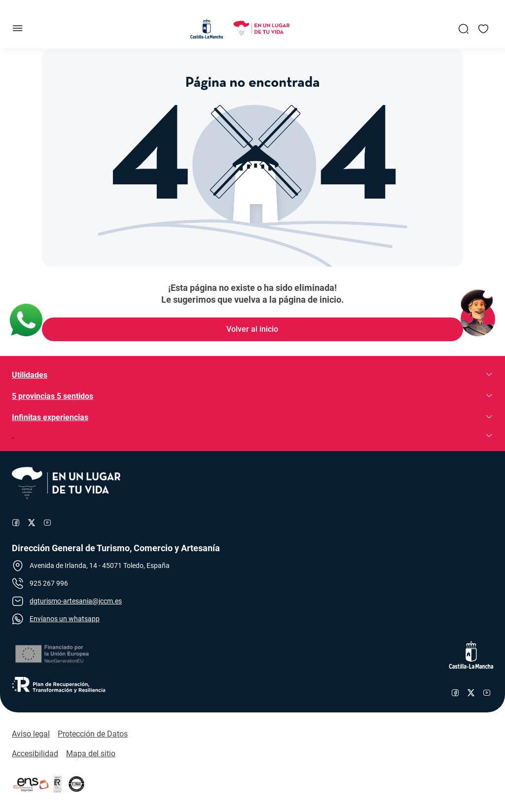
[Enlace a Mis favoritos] (483, 29)
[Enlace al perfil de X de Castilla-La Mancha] (471, 693)
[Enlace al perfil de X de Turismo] (32, 523)
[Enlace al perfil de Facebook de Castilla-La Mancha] (455, 693)
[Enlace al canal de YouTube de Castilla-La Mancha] (487, 693)
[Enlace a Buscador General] (464, 29)
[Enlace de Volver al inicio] (252, 329)
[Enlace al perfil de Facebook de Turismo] (16, 523)
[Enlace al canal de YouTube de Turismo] (47, 523)
